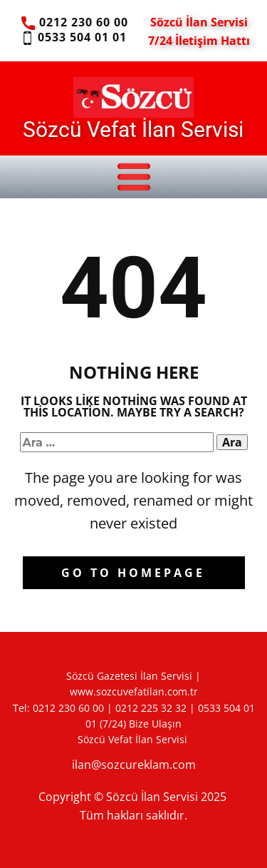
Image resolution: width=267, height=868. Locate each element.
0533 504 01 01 (74, 38)
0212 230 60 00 (74, 23)
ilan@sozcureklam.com (134, 765)
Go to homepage (133, 573)
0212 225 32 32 (151, 708)
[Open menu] (134, 177)
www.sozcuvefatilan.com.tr (134, 691)
